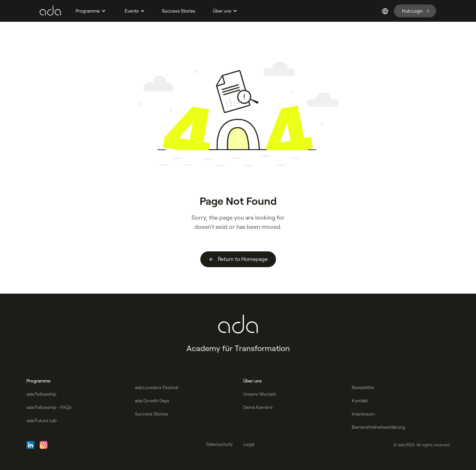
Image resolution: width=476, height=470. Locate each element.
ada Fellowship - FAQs (49, 407)
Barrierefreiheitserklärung (378, 427)
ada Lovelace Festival (157, 387)
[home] (50, 11)
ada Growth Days (152, 401)
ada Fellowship (41, 394)
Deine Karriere (258, 407)
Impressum (363, 414)
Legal (249, 444)
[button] (90, 11)
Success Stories (179, 11)
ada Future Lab (41, 420)
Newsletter (363, 387)
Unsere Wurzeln (260, 394)
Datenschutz (219, 444)
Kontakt (360, 401)
